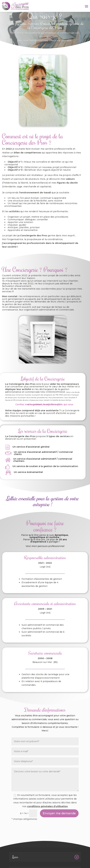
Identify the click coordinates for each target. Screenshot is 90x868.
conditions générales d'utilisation (47, 806)
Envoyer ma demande (59, 813)
